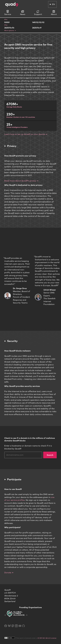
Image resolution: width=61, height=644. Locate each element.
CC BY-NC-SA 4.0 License (47, 638)
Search (50, 455)
